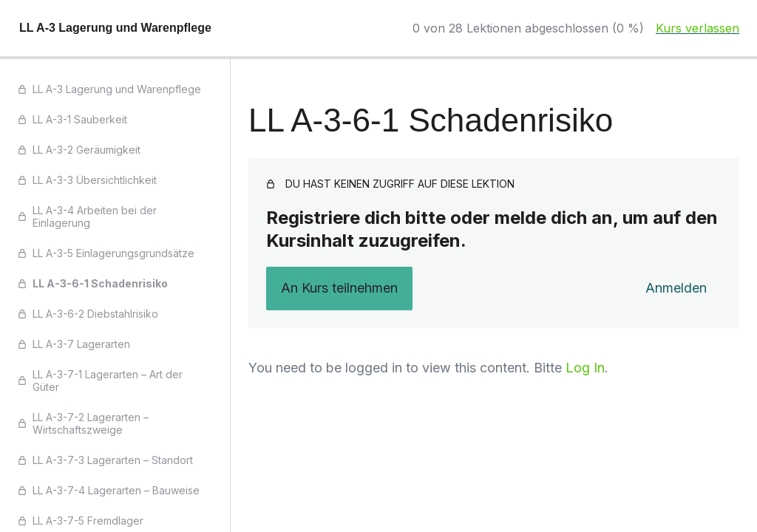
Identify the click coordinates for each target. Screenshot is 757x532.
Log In (585, 368)
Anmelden (676, 288)
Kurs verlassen (697, 28)
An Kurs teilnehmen (339, 288)
